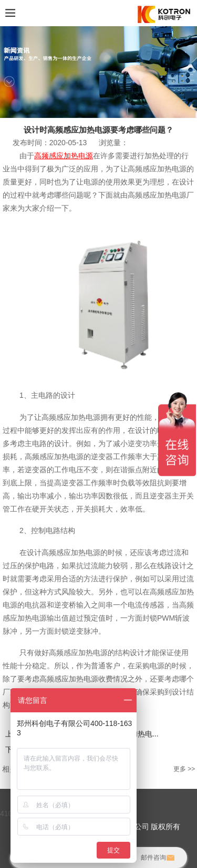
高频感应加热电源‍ (64, 156)
